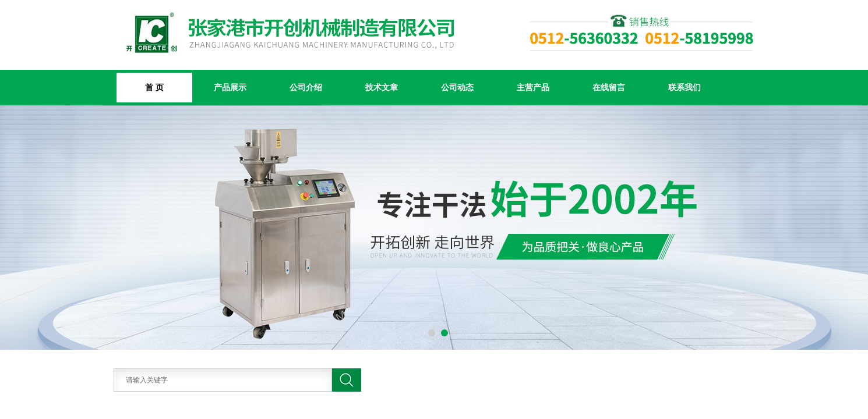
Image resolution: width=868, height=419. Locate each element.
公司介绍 (306, 87)
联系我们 (684, 87)
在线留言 (609, 87)
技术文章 (382, 87)
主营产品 (533, 87)
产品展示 (230, 87)
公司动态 (457, 87)
